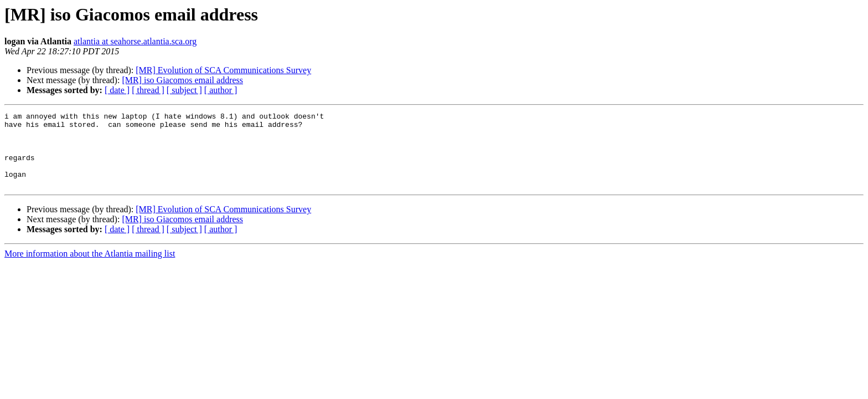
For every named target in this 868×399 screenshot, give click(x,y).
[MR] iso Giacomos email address (182, 80)
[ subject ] (184, 90)
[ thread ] (148, 90)
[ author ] (221, 90)
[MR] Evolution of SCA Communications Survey (223, 70)
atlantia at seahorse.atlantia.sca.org (135, 41)
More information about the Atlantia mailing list (90, 268)
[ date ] (117, 90)
